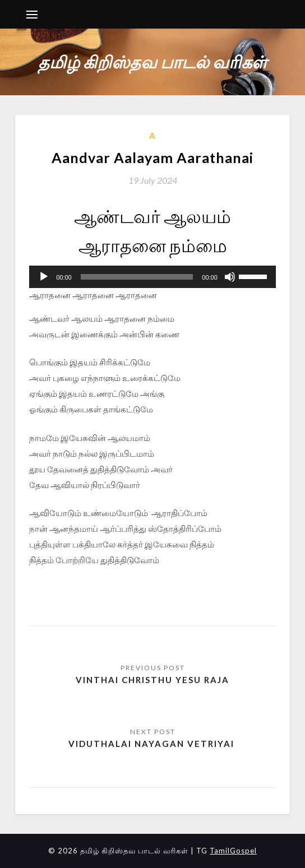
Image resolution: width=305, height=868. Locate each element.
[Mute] (230, 277)
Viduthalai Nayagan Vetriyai (153, 744)
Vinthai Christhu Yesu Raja (152, 680)
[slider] (137, 277)
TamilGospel (233, 851)
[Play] (44, 277)
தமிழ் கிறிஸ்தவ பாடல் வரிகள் (152, 62)
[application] (152, 277)
